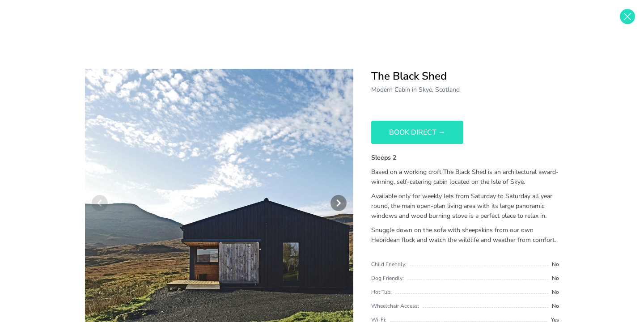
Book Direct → (417, 132)
